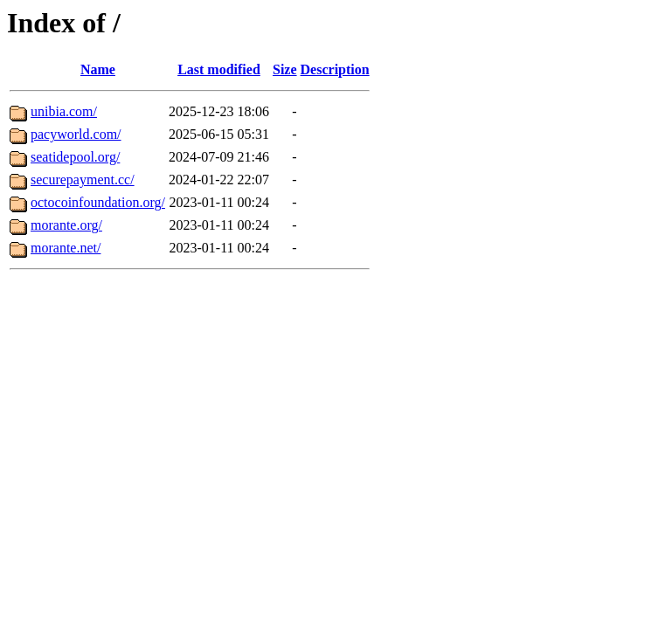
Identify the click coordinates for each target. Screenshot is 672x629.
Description (335, 69)
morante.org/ (66, 225)
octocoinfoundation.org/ (98, 202)
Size (285, 69)
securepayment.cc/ (83, 180)
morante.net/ (66, 248)
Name (98, 69)
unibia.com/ (64, 111)
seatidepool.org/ (75, 157)
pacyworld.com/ (76, 134)
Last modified (219, 69)
